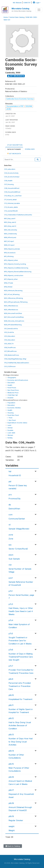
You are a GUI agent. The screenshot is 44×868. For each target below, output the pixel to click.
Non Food (12, 420)
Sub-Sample (14, 559)
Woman (10, 435)
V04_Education (10, 340)
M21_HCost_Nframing (12, 294)
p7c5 (11, 634)
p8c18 (11, 803)
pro (10, 495)
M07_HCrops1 (9, 241)
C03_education (10, 169)
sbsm (11, 555)
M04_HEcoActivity (11, 230)
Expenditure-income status (17, 423)
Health (10, 385)
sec (10, 545)
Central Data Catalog (17, 17)
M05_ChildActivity (11, 234)
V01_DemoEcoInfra (11, 329)
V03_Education (10, 336)
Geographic (12, 378)
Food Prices (12, 388)
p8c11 (11, 705)
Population (11, 403)
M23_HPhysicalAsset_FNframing (16, 302)
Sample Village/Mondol (19, 529)
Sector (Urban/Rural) (18, 549)
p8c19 (11, 816)
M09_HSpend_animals (12, 249)
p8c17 (11, 790)
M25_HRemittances (11, 310)
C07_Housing (9, 184)
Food (10, 418)
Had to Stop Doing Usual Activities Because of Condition (20, 725)
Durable (10, 430)
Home (6, 17)
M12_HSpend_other (11, 260)
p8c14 (11, 751)
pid (10, 481)
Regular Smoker (16, 820)
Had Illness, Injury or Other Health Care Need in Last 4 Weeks (21, 611)
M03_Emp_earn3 (10, 226)
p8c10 (11, 695)
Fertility (10, 438)
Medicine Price (13, 393)
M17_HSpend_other (11, 279)
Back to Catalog (13, 846)
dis (10, 505)
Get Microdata (16, 76)
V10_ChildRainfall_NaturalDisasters (17, 363)
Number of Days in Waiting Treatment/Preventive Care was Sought (21, 657)
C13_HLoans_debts (11, 207)
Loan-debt (11, 433)
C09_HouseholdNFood (12, 192)
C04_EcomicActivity (11, 173)
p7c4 (11, 620)
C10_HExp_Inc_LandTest (13, 196)
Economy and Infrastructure (18, 380)
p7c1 (11, 591)
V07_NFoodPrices (10, 351)
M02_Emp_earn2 (10, 222)
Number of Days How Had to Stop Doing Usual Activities (21, 742)
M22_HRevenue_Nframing (13, 298)
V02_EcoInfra (9, 332)
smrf (11, 578)
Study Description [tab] (15, 145)
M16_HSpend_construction (14, 275)
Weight (12, 830)
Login (36, 3)
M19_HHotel (8, 287)
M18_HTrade (9, 283)
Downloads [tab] (30, 149)
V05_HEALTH (9, 344)
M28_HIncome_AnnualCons (14, 321)
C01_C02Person (10, 366)
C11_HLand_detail (10, 200)
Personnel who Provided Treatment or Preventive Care (20, 686)
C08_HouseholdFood (12, 188)
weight (11, 826)
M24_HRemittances (11, 306)
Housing (11, 413)
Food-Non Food (13, 415)
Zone (11, 539)
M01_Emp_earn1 (10, 218)
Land (9, 425)
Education (11, 383)
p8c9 (11, 679)
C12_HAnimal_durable (12, 203)
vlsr (10, 565)
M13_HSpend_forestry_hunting (15, 264)
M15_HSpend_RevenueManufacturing (18, 272)
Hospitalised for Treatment (20, 699)
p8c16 (11, 777)
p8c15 (11, 764)
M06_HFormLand (10, 237)
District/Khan (14, 509)
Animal (10, 428)
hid (10, 471)
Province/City (15, 499)
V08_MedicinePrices (12, 355)
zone (11, 535)
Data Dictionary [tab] (14, 149)
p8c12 (11, 718)
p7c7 (11, 666)
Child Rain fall (13, 395)
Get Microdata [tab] (14, 153)
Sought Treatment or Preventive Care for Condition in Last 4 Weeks (20, 641)
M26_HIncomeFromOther (13, 313)
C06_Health (8, 181)
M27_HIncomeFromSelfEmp (14, 317)
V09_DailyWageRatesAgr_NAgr (15, 359)
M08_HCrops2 (9, 245)
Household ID (15, 475)
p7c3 (11, 604)
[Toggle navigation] (39, 10)
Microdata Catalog (20, 9)
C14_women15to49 (11, 211)
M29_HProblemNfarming (13, 325)
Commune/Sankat (17, 519)
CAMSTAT (27, 3)
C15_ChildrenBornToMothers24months (18, 215)
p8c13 (11, 735)
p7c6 (11, 650)
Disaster (11, 398)
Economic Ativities (14, 408)
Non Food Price (13, 390)
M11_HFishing (9, 256)
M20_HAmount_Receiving (13, 291)
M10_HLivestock (10, 253)
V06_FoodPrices (10, 347)
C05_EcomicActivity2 (12, 177)
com (11, 515)
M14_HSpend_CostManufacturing (16, 268)
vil (10, 525)
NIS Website (17, 3)
